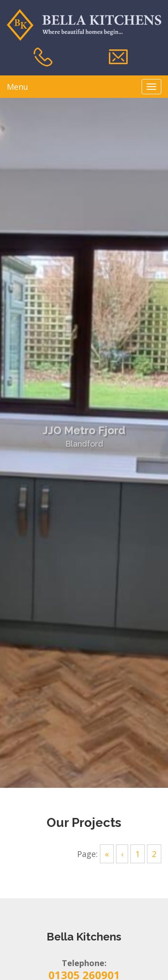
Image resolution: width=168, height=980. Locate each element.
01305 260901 (84, 965)
